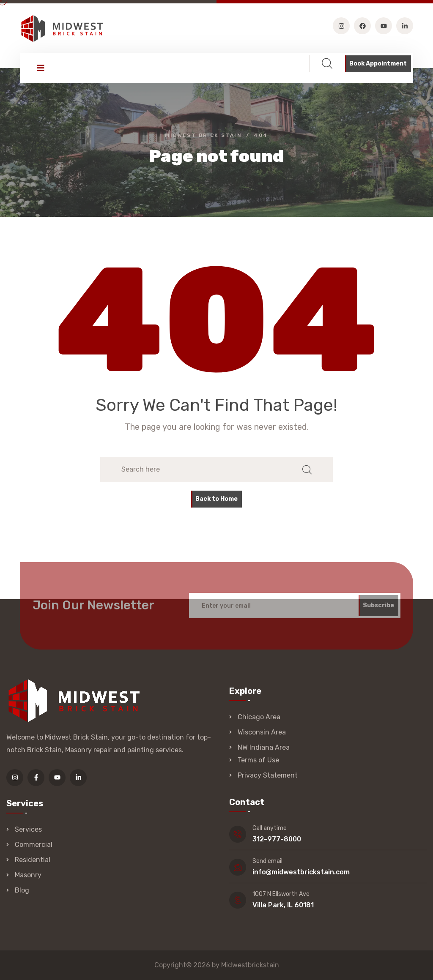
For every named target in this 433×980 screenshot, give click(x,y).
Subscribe (378, 608)
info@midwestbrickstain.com (301, 872)
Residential (33, 860)
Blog (22, 890)
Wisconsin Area (262, 732)
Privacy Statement (268, 775)
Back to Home (216, 499)
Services (28, 829)
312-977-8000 (277, 839)
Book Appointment (378, 64)
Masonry (28, 875)
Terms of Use (258, 760)
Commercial (34, 845)
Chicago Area (259, 717)
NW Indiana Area (264, 747)
